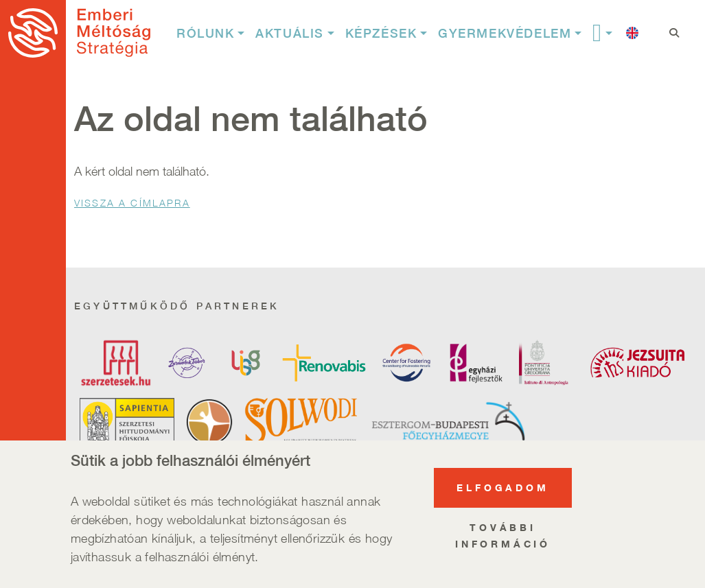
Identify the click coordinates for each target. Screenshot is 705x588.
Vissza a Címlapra (132, 203)
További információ (503, 546)
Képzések (381, 33)
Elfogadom (502, 498)
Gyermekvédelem (505, 33)
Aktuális (290, 33)
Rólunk (206, 33)
